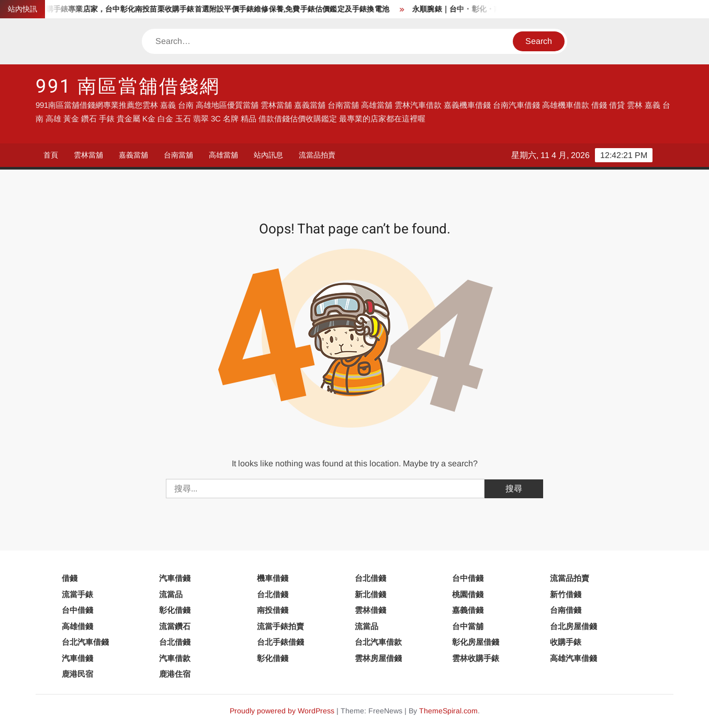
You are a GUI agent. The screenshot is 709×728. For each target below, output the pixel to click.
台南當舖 (178, 155)
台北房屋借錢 (573, 626)
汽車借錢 (175, 578)
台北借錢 (370, 578)
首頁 (51, 155)
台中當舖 (468, 626)
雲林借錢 (370, 610)
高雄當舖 (223, 155)
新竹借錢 (566, 594)
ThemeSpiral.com (448, 711)
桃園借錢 (468, 594)
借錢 (70, 578)
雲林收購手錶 (476, 658)
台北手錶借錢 (280, 642)
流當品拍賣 (317, 155)
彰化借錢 (175, 610)
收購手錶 (566, 642)
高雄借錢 (77, 626)
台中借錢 (468, 578)
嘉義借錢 (468, 610)
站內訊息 (268, 155)
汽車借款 (175, 658)
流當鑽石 (175, 626)
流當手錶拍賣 (280, 626)
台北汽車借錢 (85, 642)
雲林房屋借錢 (378, 658)
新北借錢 (370, 594)
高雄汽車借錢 (573, 658)
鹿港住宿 (175, 674)
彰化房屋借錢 (476, 642)
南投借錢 (273, 610)
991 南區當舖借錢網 (128, 87)
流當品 (171, 594)
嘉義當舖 (133, 155)
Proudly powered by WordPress (282, 711)
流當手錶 (77, 594)
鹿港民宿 (77, 674)
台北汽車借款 (378, 642)
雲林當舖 (88, 155)
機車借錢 (273, 578)
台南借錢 (566, 610)
